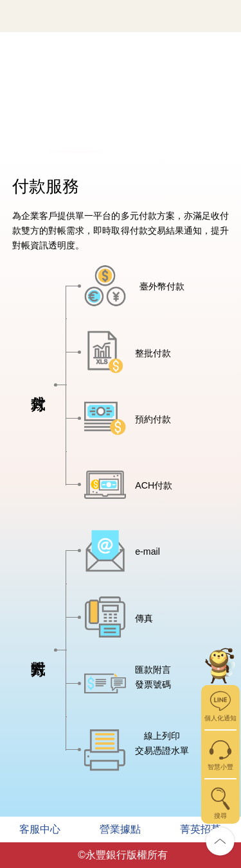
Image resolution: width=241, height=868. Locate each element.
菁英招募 (201, 829)
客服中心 (40, 829)
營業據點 (120, 829)
